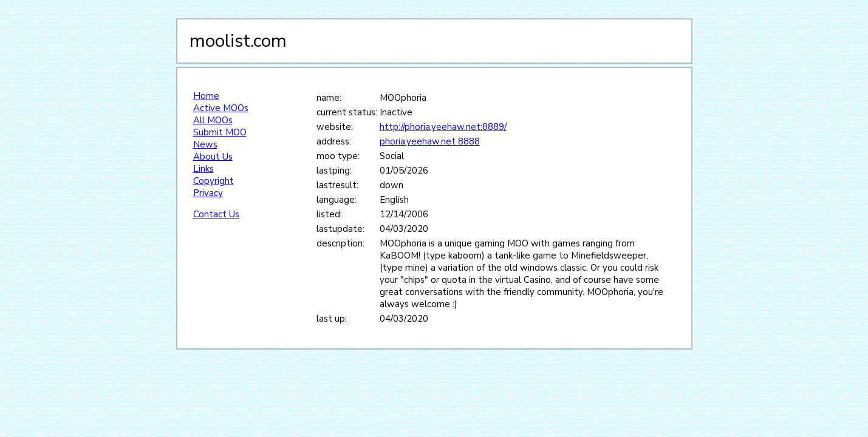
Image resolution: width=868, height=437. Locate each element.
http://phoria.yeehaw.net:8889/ (443, 127)
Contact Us (216, 214)
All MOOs (213, 120)
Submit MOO (220, 132)
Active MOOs (221, 108)
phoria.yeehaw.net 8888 (430, 141)
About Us (213, 157)
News (205, 144)
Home (206, 96)
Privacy (208, 193)
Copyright (214, 181)
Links (203, 169)
